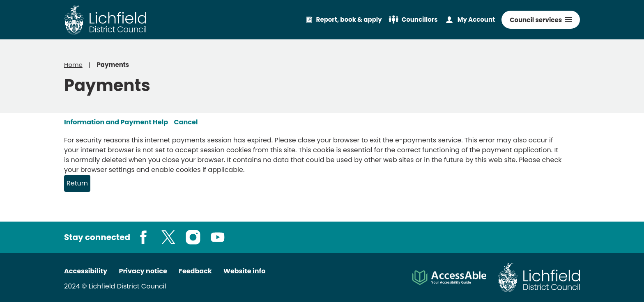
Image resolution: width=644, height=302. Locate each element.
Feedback (195, 271)
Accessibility (86, 271)
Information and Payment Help (116, 122)
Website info (244, 271)
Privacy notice (143, 271)
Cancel (186, 122)
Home (73, 65)
